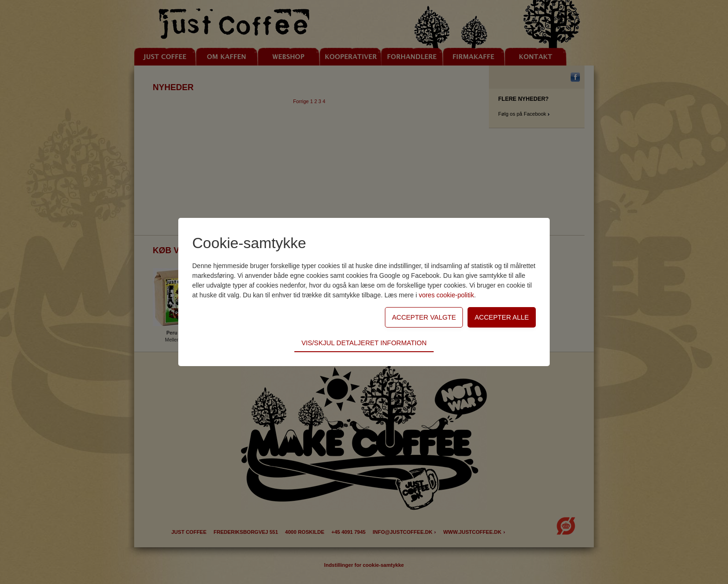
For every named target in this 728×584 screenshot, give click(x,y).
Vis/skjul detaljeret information (364, 343)
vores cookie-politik (446, 295)
